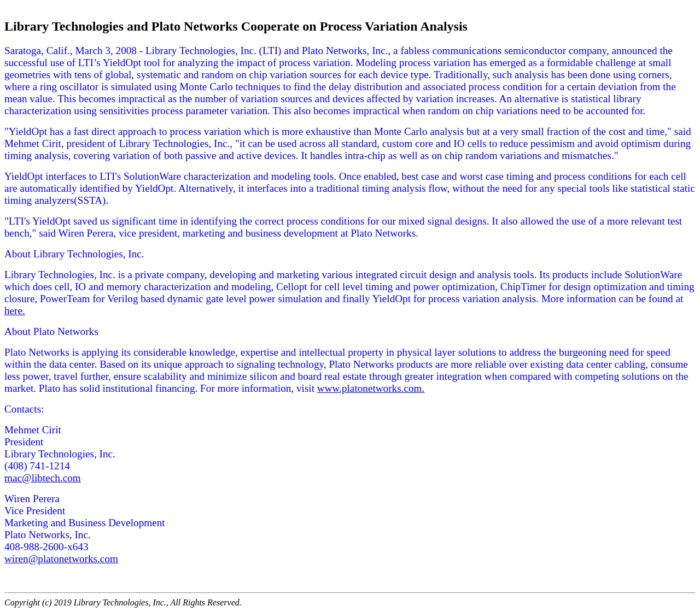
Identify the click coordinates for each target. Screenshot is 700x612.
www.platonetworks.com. (371, 388)
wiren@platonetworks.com (61, 559)
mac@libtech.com (43, 478)
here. (15, 311)
